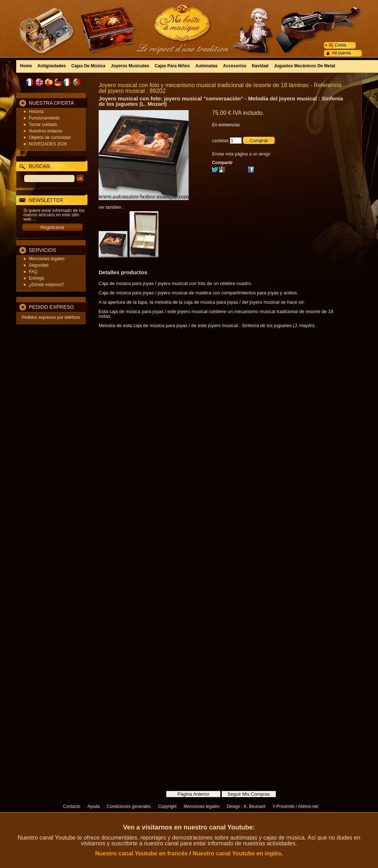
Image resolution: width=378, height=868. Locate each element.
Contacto (72, 806)
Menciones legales (47, 259)
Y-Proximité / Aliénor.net (295, 806)
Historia (36, 112)
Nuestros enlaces (46, 131)
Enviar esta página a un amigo (241, 154)
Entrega (36, 278)
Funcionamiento (44, 118)
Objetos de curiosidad (50, 137)
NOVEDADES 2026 (48, 144)
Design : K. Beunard (246, 806)
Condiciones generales (129, 806)
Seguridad (39, 265)
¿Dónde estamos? (46, 285)
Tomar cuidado (43, 125)
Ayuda (94, 806)
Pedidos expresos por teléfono (51, 317)
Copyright (167, 806)
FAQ (33, 272)
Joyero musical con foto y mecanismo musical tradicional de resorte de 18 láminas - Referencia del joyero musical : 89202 (220, 88)
